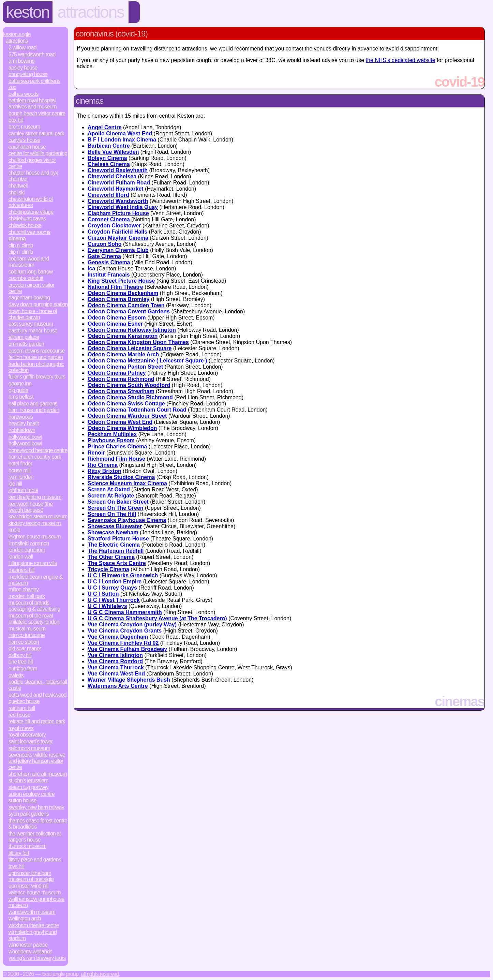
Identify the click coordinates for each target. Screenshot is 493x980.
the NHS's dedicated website (401, 60)
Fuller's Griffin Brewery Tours (37, 377)
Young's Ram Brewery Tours (37, 958)
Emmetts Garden (26, 344)
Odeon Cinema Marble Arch (123, 354)
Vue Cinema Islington (115, 655)
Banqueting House (28, 74)
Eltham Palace (24, 337)
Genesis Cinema (109, 262)
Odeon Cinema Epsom (117, 318)
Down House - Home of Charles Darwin (33, 314)
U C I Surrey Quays (112, 588)
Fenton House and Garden (36, 357)
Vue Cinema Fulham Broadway (127, 649)
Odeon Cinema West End (120, 422)
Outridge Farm (23, 669)
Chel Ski (17, 192)
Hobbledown (22, 430)
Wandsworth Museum (32, 912)
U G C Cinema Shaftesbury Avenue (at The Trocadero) (157, 618)
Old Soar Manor (25, 648)
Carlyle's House (24, 140)
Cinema (17, 239)
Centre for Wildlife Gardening (38, 153)
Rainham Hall (22, 708)
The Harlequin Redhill (116, 551)
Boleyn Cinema (107, 158)
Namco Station (24, 642)
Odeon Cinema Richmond (121, 379)
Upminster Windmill (28, 886)
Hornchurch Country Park (35, 457)
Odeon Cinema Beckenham (123, 293)
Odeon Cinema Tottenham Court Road (137, 410)
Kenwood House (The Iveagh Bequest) (31, 507)
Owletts (16, 675)
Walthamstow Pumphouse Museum (36, 902)
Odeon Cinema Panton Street (125, 367)
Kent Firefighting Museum (35, 497)
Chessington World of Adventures (31, 202)
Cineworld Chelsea (112, 176)
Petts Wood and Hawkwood (38, 695)
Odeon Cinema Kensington (123, 336)
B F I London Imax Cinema (122, 140)
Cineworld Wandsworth (118, 201)
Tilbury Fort (19, 853)
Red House (19, 715)
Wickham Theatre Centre (34, 925)
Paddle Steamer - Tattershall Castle (38, 685)
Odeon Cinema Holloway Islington (132, 330)
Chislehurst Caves (27, 218)
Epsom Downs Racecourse (37, 351)
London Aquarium (27, 550)
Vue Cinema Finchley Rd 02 (123, 643)
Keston (28, 12)
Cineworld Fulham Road (119, 183)
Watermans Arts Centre (118, 686)
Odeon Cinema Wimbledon (122, 428)
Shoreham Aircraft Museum (38, 774)
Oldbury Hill (20, 655)
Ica (91, 269)
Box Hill (16, 120)
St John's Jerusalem (28, 780)
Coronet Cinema (109, 219)
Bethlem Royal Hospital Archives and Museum (33, 103)
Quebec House (24, 701)
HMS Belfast (21, 397)
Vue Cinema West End (116, 674)
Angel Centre (105, 127)
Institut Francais (109, 275)
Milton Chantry (24, 589)
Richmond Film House (116, 459)
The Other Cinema (111, 557)
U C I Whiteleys (107, 606)
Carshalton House (27, 147)
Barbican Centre (109, 146)
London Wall (21, 557)
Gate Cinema (104, 256)
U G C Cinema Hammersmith (125, 612)
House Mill (19, 470)
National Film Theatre (115, 287)
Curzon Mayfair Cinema (118, 238)
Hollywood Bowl (25, 437)
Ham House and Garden (34, 410)
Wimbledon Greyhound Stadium (33, 935)
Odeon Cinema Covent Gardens (129, 311)
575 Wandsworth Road (32, 54)
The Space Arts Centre (117, 563)
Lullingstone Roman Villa (33, 563)
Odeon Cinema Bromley (118, 299)
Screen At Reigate (111, 496)
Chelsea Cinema (109, 164)
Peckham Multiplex (112, 434)
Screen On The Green (116, 508)
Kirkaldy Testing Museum (35, 523)
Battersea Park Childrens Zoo (34, 84)
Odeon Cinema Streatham (121, 391)
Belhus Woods (24, 94)
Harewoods (21, 417)
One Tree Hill (21, 662)
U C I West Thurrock (114, 600)
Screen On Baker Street (118, 502)
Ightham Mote (23, 490)
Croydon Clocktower (114, 226)
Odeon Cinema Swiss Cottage (126, 404)
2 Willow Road (23, 48)
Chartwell (18, 186)
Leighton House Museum (35, 537)
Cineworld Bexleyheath (118, 170)
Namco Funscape (27, 635)
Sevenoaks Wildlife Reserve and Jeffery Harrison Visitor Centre (37, 761)
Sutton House (23, 800)
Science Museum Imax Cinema (127, 483)
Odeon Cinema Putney (117, 373)
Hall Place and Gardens (33, 404)
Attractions (91, 12)
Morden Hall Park (27, 596)
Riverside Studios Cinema (121, 477)
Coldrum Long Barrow (31, 272)
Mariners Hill (21, 570)
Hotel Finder (20, 464)
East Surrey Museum (31, 324)
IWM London (21, 477)
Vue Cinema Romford (115, 661)
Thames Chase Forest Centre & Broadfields (38, 824)
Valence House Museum (35, 893)
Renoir (96, 453)
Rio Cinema (103, 465)
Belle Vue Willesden (113, 152)
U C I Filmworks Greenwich (123, 575)
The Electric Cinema (114, 545)
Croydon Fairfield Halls (117, 232)
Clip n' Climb (21, 245)
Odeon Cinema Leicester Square (130, 348)
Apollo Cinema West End (120, 133)
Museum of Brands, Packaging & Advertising (34, 606)
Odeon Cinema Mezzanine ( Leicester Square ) (147, 361)
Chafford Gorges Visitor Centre (32, 163)
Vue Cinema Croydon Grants (125, 631)
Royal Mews (21, 728)
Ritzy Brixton (104, 471)
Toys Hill (16, 866)
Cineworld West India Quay (123, 207)
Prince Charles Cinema (117, 447)
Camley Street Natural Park (36, 133)
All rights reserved (100, 974)
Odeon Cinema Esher (115, 324)
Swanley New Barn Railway (36, 807)
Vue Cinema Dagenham (118, 637)
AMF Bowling (22, 61)
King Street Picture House (121, 281)
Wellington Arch (25, 918)
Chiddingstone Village (31, 212)
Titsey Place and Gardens (35, 859)
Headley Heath (24, 423)
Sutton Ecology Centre (32, 794)
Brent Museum (24, 127)
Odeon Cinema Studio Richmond (130, 397)
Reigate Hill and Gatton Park (37, 721)
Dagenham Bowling (29, 298)
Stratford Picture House (118, 539)
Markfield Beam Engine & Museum (36, 580)
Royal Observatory (27, 735)
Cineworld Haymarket (116, 189)
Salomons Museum (29, 748)
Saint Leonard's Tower (31, 741)
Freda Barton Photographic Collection (36, 367)
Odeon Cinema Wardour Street (127, 416)
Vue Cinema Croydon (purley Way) (132, 625)
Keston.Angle (17, 34)
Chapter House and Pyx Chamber (33, 176)
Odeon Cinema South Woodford (129, 385)
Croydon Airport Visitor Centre (32, 288)
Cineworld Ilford (108, 195)
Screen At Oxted (109, 489)
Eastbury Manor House (33, 331)
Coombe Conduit (26, 278)
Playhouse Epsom (111, 440)
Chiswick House (25, 225)
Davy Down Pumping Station (38, 304)
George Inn (20, 383)
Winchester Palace (28, 945)
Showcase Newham (113, 532)
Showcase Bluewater (115, 526)
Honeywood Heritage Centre (38, 450)
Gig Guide (18, 390)
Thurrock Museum (28, 846)
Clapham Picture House (118, 213)
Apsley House (23, 68)
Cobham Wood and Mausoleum (29, 262)
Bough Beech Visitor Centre (37, 113)
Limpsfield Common (29, 543)
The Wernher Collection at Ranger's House (35, 837)
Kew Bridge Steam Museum (38, 516)
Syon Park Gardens (29, 814)
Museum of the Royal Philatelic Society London (34, 619)
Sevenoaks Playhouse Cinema (127, 520)
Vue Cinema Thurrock (116, 667)
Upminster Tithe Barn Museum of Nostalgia (31, 876)
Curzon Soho (105, 244)
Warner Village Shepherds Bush (129, 680)
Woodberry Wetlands (30, 952)
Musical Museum (27, 629)
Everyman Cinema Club (118, 250)
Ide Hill (15, 484)
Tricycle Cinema (108, 569)
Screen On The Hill (112, 514)
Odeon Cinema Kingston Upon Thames (138, 342)
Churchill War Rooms (29, 232)
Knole (14, 530)
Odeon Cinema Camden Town (126, 305)
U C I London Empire (115, 582)
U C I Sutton (103, 594)
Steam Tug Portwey (28, 787)
